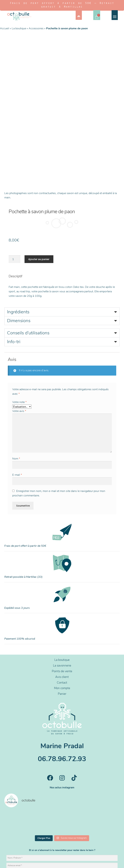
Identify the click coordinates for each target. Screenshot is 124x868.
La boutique (19, 28)
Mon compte (62, 640)
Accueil (5, 28)
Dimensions (19, 273)
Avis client (62, 629)
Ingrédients (18, 264)
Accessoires (36, 28)
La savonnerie (62, 618)
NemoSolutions (68, 853)
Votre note (19, 354)
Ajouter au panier (39, 211)
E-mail (17, 427)
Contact (62, 635)
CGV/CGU (60, 863)
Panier (62, 646)
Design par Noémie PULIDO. (61, 850)
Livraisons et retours (78, 863)
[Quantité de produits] (15, 211)
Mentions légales (44, 863)
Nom (16, 411)
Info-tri (14, 294)
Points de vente (62, 623)
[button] (62, 264)
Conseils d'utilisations (28, 285)
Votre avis (19, 363)
